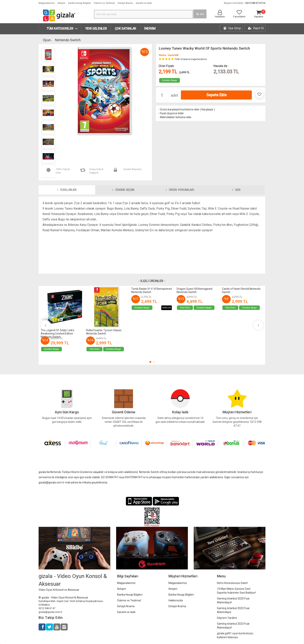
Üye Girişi (232, 28)
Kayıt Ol (256, 28)
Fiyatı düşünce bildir (171, 113)
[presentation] (46, 325)
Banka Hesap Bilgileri (80, 3)
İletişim (61, 3)
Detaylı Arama (125, 3)
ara (200, 14)
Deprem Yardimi (227, 618)
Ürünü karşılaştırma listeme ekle (179, 109)
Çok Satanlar (125, 29)
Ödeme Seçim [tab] (123, 190)
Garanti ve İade (144, 3)
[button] (150, 362)
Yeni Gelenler (96, 29)
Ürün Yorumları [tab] (180, 190)
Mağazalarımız (47, 3)
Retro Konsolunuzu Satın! (232, 583)
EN (264, 3)
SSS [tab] (236, 190)
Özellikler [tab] (67, 190)
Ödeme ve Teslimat (104, 3)
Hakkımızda (176, 600)
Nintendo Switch (68, 40)
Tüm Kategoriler (60, 29)
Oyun (47, 40)
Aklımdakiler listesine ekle (175, 117)
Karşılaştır (207, 109)
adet (175, 95)
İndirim (150, 29)
